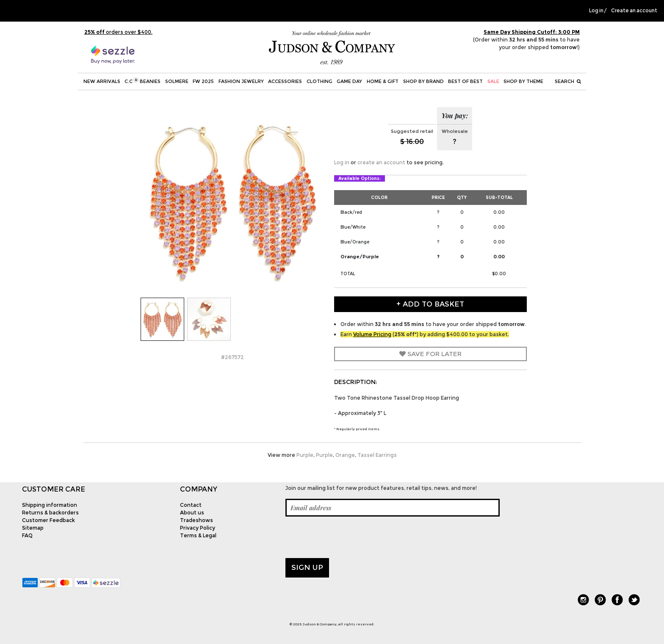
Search (568, 81)
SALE (493, 81)
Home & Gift (383, 81)
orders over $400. (118, 32)
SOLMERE (177, 81)
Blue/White (353, 227)
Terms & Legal (198, 535)
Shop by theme (523, 81)
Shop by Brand (423, 81)
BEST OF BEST (465, 81)
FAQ (27, 535)
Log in (596, 11)
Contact (191, 505)
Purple (305, 455)
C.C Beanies (142, 81)
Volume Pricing (372, 334)
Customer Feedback (48, 520)
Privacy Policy (198, 528)
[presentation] (350, 537)
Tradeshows (196, 520)
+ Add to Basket (430, 304)
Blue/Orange (355, 242)
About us (192, 513)
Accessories (285, 81)
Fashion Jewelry (241, 81)
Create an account (634, 11)
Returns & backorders (50, 513)
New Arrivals (102, 81)
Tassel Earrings (377, 455)
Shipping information (50, 505)
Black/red (351, 212)
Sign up (307, 567)
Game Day (349, 81)
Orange (345, 455)
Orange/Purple (360, 257)
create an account (381, 162)
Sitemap (33, 528)
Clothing (320, 81)
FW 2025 (203, 81)
